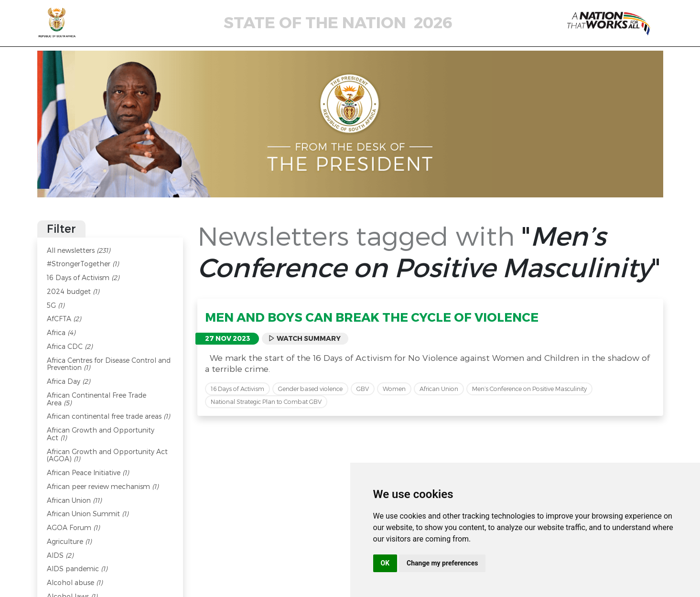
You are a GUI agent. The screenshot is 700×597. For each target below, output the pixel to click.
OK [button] (385, 563)
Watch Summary (304, 338)
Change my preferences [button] (442, 563)
